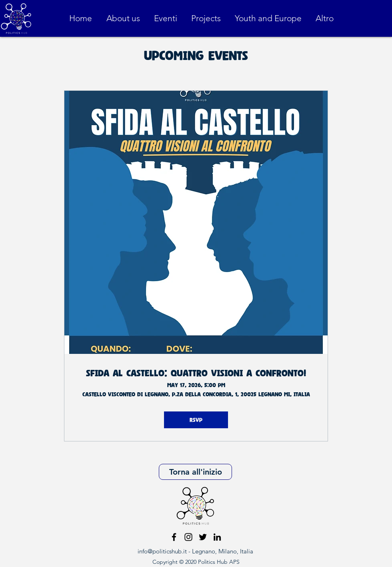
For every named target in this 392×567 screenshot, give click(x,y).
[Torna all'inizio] (195, 472)
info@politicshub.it (162, 551)
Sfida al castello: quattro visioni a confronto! (196, 373)
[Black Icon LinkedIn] (217, 537)
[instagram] (188, 537)
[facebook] (174, 537)
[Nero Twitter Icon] (203, 537)
